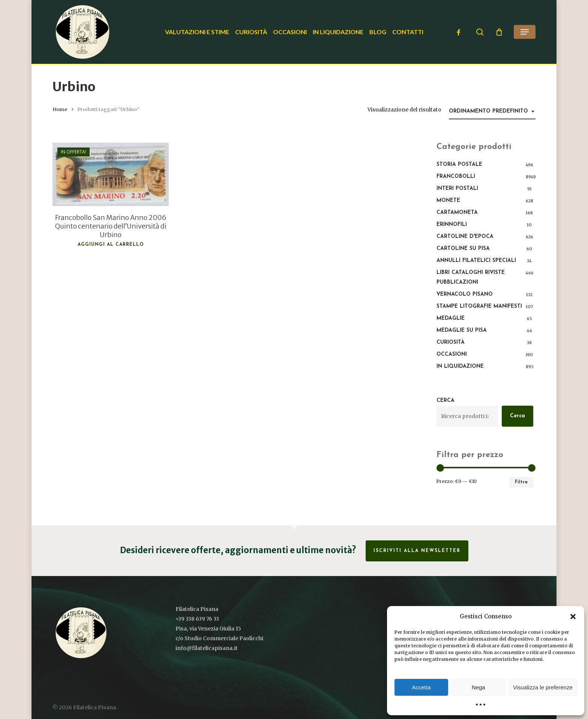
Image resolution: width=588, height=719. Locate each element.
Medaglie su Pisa (462, 330)
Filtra (521, 482)
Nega (478, 687)
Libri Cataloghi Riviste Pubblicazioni (471, 278)
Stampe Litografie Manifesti (479, 306)
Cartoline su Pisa (463, 249)
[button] (573, 617)
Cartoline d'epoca (465, 237)
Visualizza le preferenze (543, 687)
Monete (448, 201)
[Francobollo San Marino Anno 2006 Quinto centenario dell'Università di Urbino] (111, 174)
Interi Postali (457, 189)
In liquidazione (460, 366)
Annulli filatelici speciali (476, 261)
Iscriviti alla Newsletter (417, 551)
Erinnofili (452, 225)
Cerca (445, 401)
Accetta (421, 687)
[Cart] (499, 32)
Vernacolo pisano (465, 294)
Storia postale (459, 165)
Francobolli (456, 177)
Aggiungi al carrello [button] (111, 245)
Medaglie (451, 318)
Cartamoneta (457, 213)
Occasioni (452, 354)
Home (60, 109)
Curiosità (451, 342)
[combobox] (492, 112)
